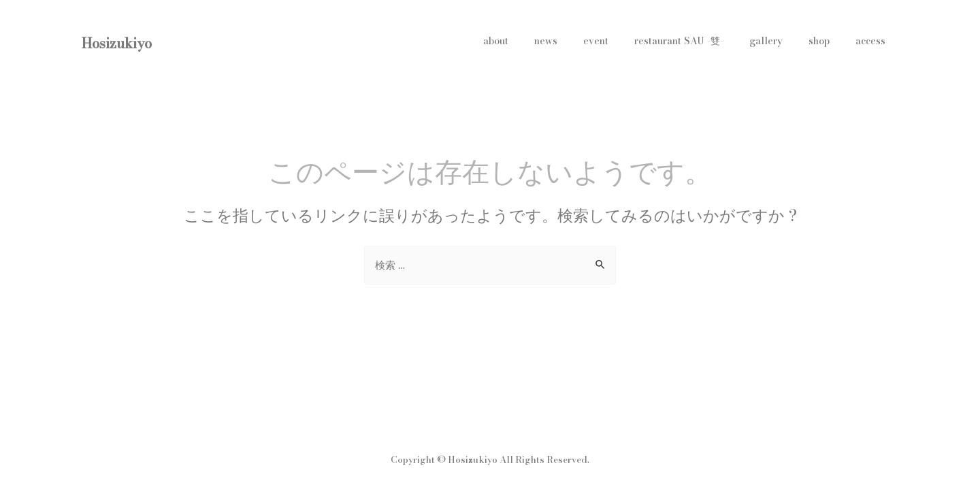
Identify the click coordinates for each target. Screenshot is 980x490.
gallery (783, 41)
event (626, 41)
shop (829, 41)
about (540, 41)
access (874, 41)
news (583, 41)
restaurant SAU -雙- (703, 41)
